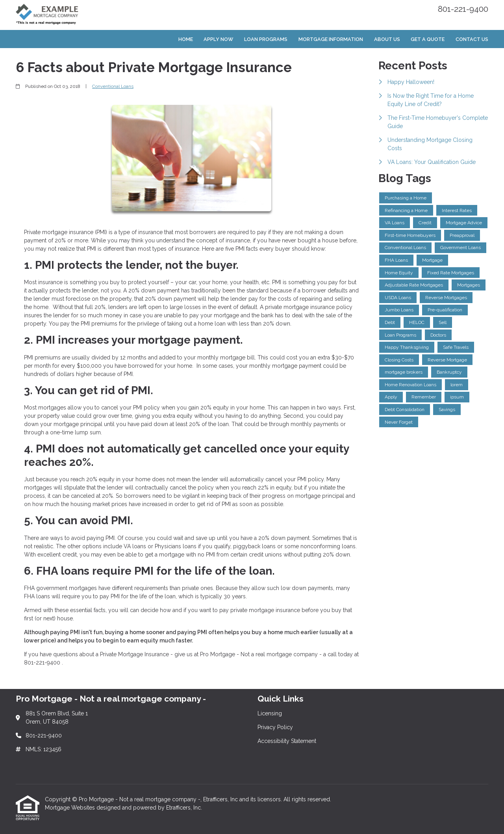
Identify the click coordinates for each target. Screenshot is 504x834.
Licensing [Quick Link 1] (270, 713)
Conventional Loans (113, 86)
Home (186, 39)
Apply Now (218, 39)
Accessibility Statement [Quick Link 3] (287, 741)
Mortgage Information (331, 39)
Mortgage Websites (71, 808)
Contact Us (472, 39)
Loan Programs (266, 39)
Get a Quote (428, 39)
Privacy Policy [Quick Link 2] (275, 727)
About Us (387, 39)
